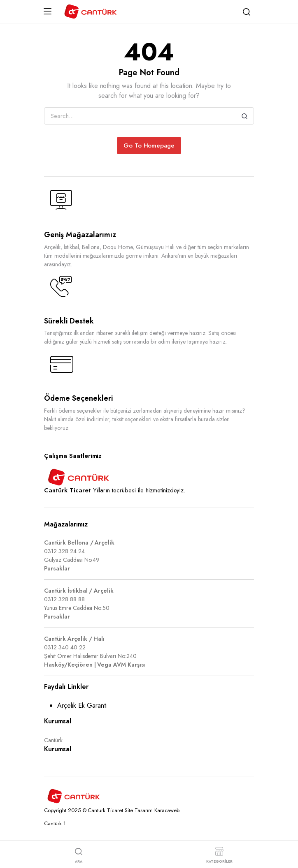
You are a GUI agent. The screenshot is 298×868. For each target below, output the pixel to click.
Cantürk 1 (55, 823)
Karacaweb (167, 810)
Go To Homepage (149, 145)
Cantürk (53, 740)
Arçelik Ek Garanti (82, 705)
